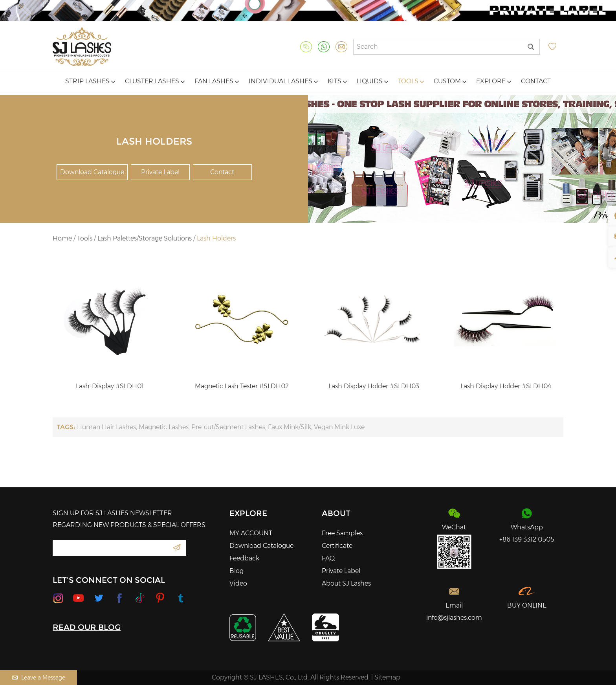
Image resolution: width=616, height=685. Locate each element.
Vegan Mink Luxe (339, 427)
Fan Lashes (217, 81)
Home (62, 238)
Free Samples (342, 533)
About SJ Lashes (346, 583)
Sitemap (387, 677)
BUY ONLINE (527, 605)
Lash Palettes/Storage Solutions (145, 238)
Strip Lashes (90, 81)
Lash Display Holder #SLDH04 (506, 386)
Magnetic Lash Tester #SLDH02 (242, 386)
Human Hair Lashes (106, 427)
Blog (236, 571)
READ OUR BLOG (87, 627)
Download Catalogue (92, 172)
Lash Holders (216, 238)
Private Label (160, 172)
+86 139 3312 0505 (527, 539)
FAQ (328, 558)
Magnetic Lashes (164, 427)
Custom (450, 81)
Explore (494, 81)
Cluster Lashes (155, 81)
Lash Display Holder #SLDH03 (374, 386)
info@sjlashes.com (454, 618)
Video (238, 583)
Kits (337, 81)
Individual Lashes (283, 81)
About (336, 513)
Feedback (244, 558)
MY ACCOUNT (251, 533)
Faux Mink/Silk (290, 427)
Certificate (337, 546)
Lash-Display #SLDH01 (110, 386)
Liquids (372, 81)
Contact (536, 81)
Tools (411, 81)
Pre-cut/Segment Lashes (228, 427)
